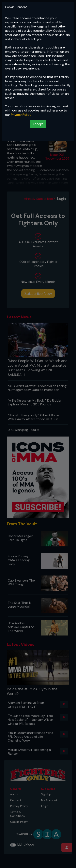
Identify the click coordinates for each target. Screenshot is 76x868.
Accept (38, 124)
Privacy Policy (21, 115)
